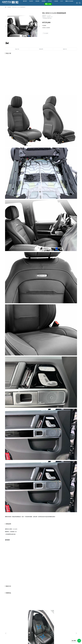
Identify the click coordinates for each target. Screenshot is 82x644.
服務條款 (7, 637)
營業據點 (44, 1)
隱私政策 (7, 635)
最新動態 (7, 631)
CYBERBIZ (36, 642)
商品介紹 (17, 49)
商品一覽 (7, 627)
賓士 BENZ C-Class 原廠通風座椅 (32, 612)
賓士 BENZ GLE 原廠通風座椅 (67, 611)
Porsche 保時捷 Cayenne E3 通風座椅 (15, 612)
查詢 (6, 623)
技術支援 (50, 1)
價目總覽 (37, 1)
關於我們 (25, 1)
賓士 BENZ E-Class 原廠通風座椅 (50, 612)
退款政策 (7, 633)
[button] (39, 26)
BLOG (62, 1)
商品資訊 (31, 1)
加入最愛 (46, 33)
